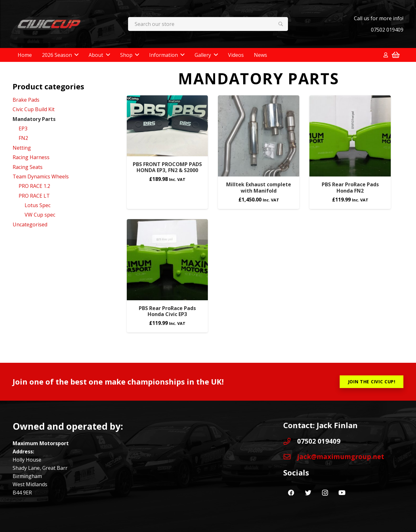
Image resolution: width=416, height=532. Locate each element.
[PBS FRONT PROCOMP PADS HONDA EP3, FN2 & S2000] (167, 126)
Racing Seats (28, 167)
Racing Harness (31, 157)
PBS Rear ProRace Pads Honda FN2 (350, 187)
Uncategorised (30, 224)
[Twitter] (308, 493)
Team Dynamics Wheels (41, 176)
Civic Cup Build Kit (34, 109)
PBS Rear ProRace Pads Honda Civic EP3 (167, 311)
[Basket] (396, 55)
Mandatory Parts (34, 119)
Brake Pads (26, 100)
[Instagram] (325, 493)
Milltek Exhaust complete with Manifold (259, 187)
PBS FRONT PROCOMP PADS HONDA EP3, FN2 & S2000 (167, 167)
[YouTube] (342, 493)
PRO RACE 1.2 (34, 186)
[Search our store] (208, 24)
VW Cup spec (40, 215)
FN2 (23, 138)
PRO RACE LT (34, 196)
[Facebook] (291, 493)
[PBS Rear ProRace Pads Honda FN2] (350, 136)
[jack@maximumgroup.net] (290, 457)
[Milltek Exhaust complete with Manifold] (259, 136)
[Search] (281, 24)
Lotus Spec (38, 205)
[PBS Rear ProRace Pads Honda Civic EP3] (167, 260)
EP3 (23, 129)
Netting (22, 148)
